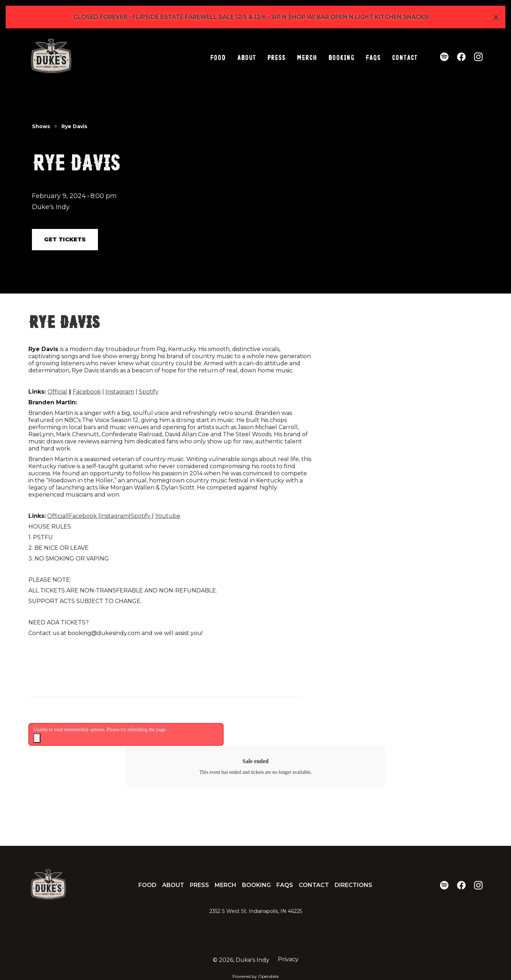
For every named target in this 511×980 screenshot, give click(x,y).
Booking (341, 57)
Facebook (87, 392)
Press (276, 57)
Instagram (120, 392)
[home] (51, 57)
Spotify (149, 392)
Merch (307, 57)
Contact (405, 57)
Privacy (288, 959)
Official (57, 392)
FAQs (373, 57)
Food (218, 57)
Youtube (168, 516)
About (246, 57)
